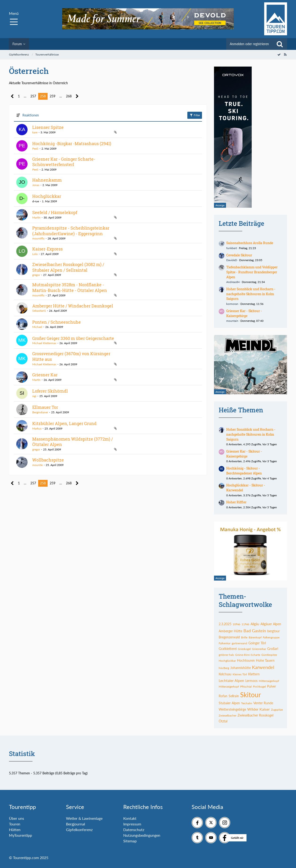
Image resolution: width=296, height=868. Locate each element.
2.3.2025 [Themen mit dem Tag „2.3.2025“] (225, 624)
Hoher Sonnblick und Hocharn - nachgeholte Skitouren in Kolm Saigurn (251, 294)
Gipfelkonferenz (79, 830)
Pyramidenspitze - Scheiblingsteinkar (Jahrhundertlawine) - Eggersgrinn (71, 231)
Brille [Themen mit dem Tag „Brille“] (244, 637)
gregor (36, 275)
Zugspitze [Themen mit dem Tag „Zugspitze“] (277, 710)
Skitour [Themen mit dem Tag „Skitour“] (251, 695)
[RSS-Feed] (285, 54)
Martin (36, 217)
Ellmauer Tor (45, 407)
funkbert (232, 248)
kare (35, 132)
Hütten (15, 830)
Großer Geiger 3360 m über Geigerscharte (73, 338)
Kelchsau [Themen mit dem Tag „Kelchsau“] (225, 674)
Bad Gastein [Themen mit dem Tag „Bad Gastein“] (255, 631)
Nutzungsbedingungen (142, 835)
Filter (195, 115)
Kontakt (130, 818)
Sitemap (130, 841)
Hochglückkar (47, 196)
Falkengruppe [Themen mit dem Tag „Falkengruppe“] (271, 637)
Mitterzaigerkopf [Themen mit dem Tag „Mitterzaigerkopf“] (269, 681)
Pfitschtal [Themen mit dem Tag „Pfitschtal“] (246, 687)
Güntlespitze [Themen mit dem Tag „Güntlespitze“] (269, 655)
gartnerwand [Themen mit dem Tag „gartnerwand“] (239, 643)
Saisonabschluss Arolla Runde (250, 243)
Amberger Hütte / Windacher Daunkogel (73, 306)
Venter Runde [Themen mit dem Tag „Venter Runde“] (263, 703)
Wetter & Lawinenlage (84, 818)
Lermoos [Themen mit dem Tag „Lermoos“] (251, 681)
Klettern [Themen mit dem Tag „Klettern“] (254, 674)
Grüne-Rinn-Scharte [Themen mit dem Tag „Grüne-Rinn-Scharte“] (248, 655)
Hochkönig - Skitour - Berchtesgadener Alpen (244, 471)
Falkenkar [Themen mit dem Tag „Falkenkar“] (225, 643)
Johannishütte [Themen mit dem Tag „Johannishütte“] (240, 668)
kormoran (232, 304)
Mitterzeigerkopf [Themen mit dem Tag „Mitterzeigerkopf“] (229, 687)
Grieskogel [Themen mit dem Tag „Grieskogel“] (244, 649)
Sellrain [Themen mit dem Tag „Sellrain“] (234, 696)
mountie (37, 465)
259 (53, 96)
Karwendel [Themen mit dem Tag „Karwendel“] (263, 667)
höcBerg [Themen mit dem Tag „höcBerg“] (224, 668)
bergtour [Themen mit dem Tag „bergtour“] (273, 631)
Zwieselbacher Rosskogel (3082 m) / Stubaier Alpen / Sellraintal (68, 267)
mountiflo (38, 238)
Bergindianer (40, 412)
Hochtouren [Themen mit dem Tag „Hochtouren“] (246, 660)
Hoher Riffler (236, 502)
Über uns (16, 818)
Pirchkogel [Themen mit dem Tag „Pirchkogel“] (259, 687)
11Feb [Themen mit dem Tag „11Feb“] (245, 624)
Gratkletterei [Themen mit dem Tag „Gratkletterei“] (228, 649)
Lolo (35, 254)
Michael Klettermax (44, 343)
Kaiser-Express (47, 249)
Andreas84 (233, 282)
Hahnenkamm (47, 180)
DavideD (232, 260)
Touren (15, 824)
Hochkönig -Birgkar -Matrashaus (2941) (72, 143)
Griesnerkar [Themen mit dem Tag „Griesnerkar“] (259, 649)
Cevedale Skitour (239, 255)
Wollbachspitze (48, 460)
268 (69, 96)
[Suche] (280, 44)
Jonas (36, 185)
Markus (37, 428)
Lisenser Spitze (48, 127)
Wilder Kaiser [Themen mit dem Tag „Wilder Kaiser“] (259, 709)
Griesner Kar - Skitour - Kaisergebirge (244, 313)
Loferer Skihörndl (50, 391)
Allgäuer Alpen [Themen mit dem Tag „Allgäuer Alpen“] (271, 624)
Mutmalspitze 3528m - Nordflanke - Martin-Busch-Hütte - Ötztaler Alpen (70, 287)
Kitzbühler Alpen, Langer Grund (64, 423)
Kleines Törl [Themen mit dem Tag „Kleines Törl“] (240, 674)
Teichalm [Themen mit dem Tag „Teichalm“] (247, 703)
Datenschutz (134, 830)
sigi (34, 396)
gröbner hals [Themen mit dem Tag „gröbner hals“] (226, 655)
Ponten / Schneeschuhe (57, 322)
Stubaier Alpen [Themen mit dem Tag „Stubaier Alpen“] (229, 703)
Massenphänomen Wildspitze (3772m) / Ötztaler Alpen (73, 442)
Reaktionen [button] (31, 115)
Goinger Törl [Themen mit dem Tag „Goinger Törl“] (257, 643)
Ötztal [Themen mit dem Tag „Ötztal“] (223, 721)
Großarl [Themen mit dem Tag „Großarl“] (273, 649)
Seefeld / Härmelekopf (55, 212)
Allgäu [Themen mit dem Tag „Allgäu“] (255, 624)
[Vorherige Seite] (12, 96)
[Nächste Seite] (77, 96)
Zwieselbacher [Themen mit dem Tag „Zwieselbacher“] (228, 715)
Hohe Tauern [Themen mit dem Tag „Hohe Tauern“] (265, 660)
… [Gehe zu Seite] (25, 96)
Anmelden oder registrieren (249, 44)
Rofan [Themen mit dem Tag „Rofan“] (223, 696)
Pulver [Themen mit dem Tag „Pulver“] (271, 686)
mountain (232, 321)
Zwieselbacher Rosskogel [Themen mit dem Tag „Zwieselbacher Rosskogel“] (255, 715)
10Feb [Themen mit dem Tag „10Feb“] (236, 624)
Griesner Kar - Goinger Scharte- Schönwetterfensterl (64, 162)
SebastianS (39, 311)
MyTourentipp (21, 835)
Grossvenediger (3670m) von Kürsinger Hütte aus (71, 356)
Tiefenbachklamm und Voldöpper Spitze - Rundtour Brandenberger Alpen (252, 272)
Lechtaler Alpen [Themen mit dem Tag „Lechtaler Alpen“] (231, 680)
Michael (37, 327)
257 (33, 96)
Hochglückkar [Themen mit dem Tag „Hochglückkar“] (227, 661)
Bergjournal (76, 824)
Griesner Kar (45, 375)
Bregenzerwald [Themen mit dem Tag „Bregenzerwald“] (229, 637)
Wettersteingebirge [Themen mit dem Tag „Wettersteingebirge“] (232, 709)
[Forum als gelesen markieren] (279, 54)
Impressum (132, 824)
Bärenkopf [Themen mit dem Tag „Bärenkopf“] (255, 637)
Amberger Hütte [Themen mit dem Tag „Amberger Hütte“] (230, 631)
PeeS (35, 149)
